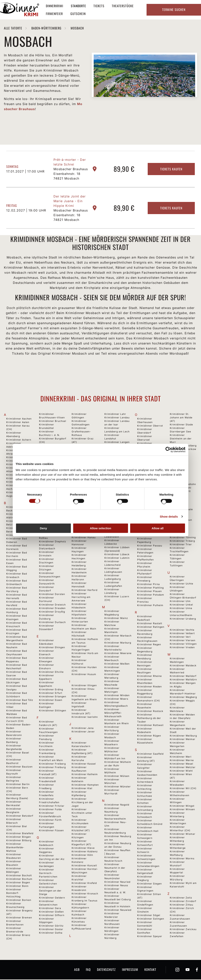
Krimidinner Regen (149, 645)
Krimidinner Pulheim (150, 606)
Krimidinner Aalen (18, 423)
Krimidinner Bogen (18, 883)
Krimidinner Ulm (180, 602)
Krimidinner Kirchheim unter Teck (82, 813)
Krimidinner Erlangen (53, 697)
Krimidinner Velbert (182, 634)
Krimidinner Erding (51, 690)
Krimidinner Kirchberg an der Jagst (82, 803)
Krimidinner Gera (50, 909)
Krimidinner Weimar (183, 740)
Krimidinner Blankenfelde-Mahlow (15, 848)
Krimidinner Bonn (17, 887)
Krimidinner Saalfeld (150, 754)
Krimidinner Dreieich (52, 605)
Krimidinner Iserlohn (85, 718)
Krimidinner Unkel (181, 605)
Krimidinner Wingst (182, 806)
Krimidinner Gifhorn (52, 916)
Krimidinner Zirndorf (183, 902)
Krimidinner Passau (150, 546)
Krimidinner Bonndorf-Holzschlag (14, 894)
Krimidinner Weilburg (183, 736)
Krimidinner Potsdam (151, 595)
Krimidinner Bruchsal (53, 422)
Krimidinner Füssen (51, 831)
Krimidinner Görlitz (51, 926)
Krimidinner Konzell (84, 866)
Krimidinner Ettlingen (53, 711)
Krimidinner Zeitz (181, 898)
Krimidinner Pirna (149, 585)
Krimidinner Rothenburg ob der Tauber (149, 719)
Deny (43, 528)
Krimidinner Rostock (150, 712)
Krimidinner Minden (117, 696)
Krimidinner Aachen (19, 419)
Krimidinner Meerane (118, 654)
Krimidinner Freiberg (52, 764)
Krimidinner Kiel (82, 789)
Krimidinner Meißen (117, 664)
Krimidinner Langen (117, 443)
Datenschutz (106, 970)
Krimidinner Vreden (182, 648)
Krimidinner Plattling (150, 588)
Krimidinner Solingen (151, 919)
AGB (77, 970)
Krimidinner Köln (82, 856)
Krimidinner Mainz (116, 619)
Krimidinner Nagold (117, 805)
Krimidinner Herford (84, 591)
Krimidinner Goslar (51, 930)
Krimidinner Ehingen (52, 648)
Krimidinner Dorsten (52, 595)
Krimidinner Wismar (183, 834)
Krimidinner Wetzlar (183, 768)
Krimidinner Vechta (182, 630)
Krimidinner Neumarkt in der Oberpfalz (115, 868)
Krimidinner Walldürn (183, 680)
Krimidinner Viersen (183, 641)
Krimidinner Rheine (149, 677)
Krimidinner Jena (83, 729)
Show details (169, 516)
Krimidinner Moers (116, 699)
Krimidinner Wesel (181, 764)
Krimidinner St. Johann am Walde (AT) (181, 418)
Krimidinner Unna (181, 609)
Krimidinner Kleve (83, 849)
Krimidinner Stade (181, 425)
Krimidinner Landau (117, 418)
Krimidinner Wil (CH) (183, 789)
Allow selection (100, 528)
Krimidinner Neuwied (118, 911)
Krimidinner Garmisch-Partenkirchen (48, 874)
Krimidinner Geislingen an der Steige (50, 891)
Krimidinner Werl (181, 757)
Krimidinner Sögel (149, 916)
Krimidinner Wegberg (183, 698)
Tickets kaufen (171, 170)
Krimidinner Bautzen (19, 767)
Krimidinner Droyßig (52, 612)
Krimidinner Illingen (84, 686)
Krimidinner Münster (118, 787)
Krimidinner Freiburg (52, 768)
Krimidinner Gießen (51, 912)
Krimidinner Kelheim (85, 775)
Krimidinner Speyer (150, 937)
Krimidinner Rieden (149, 687)
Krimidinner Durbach (52, 623)
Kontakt (150, 970)
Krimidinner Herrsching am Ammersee (81, 598)
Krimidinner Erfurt (51, 694)
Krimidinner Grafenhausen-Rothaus (81, 432)
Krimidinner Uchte (181, 584)
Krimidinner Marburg (118, 643)
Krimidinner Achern (19, 440)
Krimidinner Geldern (52, 898)
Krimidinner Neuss (116, 886)
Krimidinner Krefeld (84, 884)
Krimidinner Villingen (183, 644)
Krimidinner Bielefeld (20, 834)
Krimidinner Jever (83, 732)
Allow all (158, 528)
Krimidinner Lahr (115, 415)
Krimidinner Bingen (19, 837)
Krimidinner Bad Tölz (20, 701)
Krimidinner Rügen (149, 736)
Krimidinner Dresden (52, 609)
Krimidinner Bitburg (19, 841)
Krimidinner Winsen (182, 810)
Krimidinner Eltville (51, 672)
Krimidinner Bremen (19, 918)
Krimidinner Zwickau (183, 930)
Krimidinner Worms (182, 859)
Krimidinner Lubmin (117, 558)
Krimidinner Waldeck (183, 666)
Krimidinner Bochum (19, 880)
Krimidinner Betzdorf (20, 816)
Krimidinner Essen (51, 701)
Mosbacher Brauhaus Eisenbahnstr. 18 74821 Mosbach (71, 174)
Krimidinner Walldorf (183, 677)
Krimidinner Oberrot (150, 426)
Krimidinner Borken (19, 901)
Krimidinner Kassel (84, 764)
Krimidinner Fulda (50, 810)
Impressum (130, 970)
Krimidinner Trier (181, 545)
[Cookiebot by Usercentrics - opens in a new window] (168, 450)
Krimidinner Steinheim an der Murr (181, 439)
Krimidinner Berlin (18, 785)
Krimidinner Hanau (84, 538)
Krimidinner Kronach (85, 894)
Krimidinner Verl (180, 637)
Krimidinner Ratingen (151, 627)
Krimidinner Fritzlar (52, 806)
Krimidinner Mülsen (117, 777)
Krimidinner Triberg (182, 541)
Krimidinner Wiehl (181, 771)
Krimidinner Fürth (50, 820)
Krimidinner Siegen (149, 884)
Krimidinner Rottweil (150, 726)
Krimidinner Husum (84, 675)
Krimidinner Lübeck (117, 555)
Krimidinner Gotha (51, 933)
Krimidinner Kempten (85, 785)
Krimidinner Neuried (117, 882)
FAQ (88, 970)
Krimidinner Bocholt (19, 876)
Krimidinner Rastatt (150, 624)
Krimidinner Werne (182, 761)
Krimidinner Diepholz (53, 542)
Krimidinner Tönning (183, 538)
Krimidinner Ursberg (183, 619)
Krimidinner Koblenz (85, 852)
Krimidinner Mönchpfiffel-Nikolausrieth (113, 713)
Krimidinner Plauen (149, 592)
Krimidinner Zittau (181, 905)
